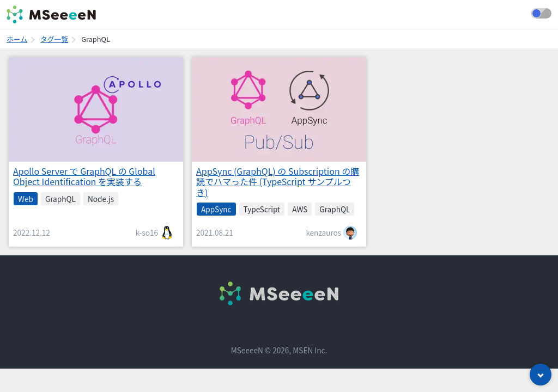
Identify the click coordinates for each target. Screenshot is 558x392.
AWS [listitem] (300, 209)
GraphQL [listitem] (60, 199)
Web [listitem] (26, 199)
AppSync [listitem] (216, 209)
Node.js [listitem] (101, 199)
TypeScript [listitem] (262, 209)
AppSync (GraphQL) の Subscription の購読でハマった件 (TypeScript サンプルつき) (278, 181)
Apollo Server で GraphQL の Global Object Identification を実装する (84, 176)
